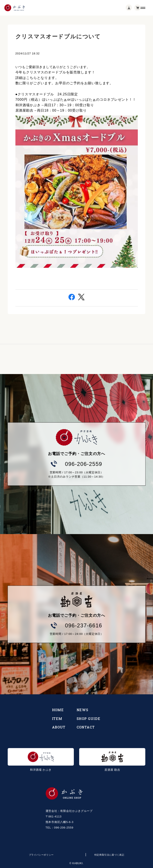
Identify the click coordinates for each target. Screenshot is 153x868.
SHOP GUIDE (89, 719)
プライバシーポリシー (41, 855)
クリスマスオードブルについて (58, 36)
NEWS (83, 710)
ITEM (57, 719)
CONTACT (86, 727)
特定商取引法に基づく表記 (109, 855)
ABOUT (59, 727)
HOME (58, 710)
